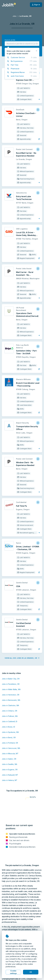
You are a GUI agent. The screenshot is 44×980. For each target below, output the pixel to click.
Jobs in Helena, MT (10, 780)
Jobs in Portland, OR (10, 743)
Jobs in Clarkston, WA (11, 705)
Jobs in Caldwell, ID (10, 721)
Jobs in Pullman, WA (10, 716)
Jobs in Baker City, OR (11, 679)
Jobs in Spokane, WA (10, 732)
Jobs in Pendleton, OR (11, 684)
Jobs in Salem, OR (9, 759)
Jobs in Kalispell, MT (10, 775)
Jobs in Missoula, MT (10, 754)
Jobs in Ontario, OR (10, 711)
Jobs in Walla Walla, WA (11, 689)
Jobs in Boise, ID (8, 727)
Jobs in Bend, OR (9, 737)
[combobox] (22, 44)
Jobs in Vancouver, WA (11, 748)
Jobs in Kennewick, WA (11, 700)
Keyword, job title (10, 40)
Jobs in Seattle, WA (10, 764)
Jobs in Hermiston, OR (11, 695)
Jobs (14, 16)
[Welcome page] (9, 5)
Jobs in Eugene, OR (10, 770)
